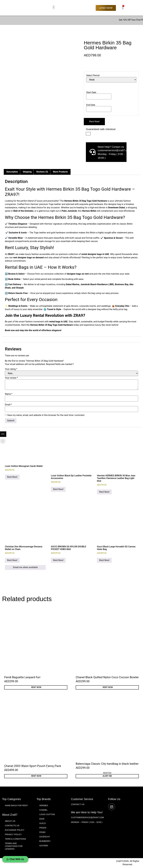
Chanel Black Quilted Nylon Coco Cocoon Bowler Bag (107, 679)
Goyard (44, 846)
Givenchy (45, 837)
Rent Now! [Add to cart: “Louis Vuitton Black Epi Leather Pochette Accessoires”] (58, 489)
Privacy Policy (14, 835)
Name (9, 394)
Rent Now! (94, 121)
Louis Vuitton (47, 815)
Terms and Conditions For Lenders (14, 846)
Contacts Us (12, 826)
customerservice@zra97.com (87, 818)
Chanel (44, 810)
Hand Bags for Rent (17, 806)
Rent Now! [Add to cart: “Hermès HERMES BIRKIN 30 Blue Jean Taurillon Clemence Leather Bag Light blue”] (104, 492)
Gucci (43, 824)
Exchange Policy (15, 830)
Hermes (44, 806)
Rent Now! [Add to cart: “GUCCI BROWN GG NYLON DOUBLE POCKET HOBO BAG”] (58, 560)
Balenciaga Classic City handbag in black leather (107, 764)
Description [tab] (12, 172)
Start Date (91, 92)
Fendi (43, 833)
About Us (10, 821)
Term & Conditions (16, 839)
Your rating (11, 369)
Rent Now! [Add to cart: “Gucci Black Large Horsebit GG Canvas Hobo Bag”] (104, 560)
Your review (11, 378)
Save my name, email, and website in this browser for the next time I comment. (46, 415)
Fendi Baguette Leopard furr (22, 677)
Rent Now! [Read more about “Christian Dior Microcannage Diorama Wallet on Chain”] (12, 560)
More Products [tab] (60, 172)
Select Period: (93, 75)
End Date (91, 105)
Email (8, 405)
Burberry (45, 841)
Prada (43, 828)
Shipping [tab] (27, 172)
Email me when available (25, 567)
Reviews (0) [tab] (42, 172)
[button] (54, 7)
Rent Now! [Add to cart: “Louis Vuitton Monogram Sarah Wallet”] (12, 477)
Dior (42, 819)
